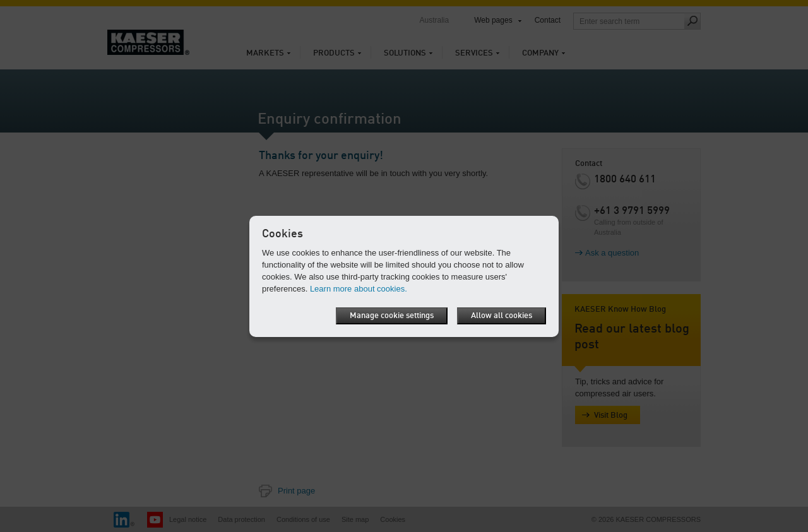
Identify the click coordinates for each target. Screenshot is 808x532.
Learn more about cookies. (359, 289)
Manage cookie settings (392, 316)
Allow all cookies (502, 316)
